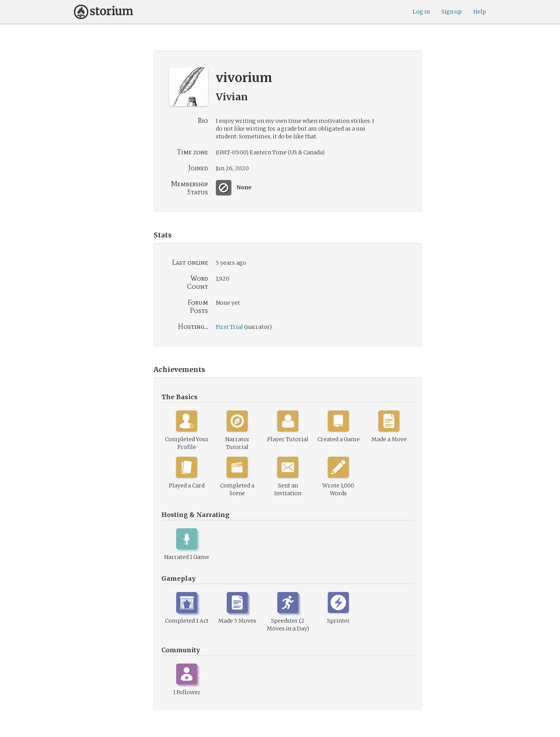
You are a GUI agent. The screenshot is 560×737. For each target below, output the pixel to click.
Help (480, 12)
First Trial (229, 327)
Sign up (451, 12)
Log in (421, 12)
